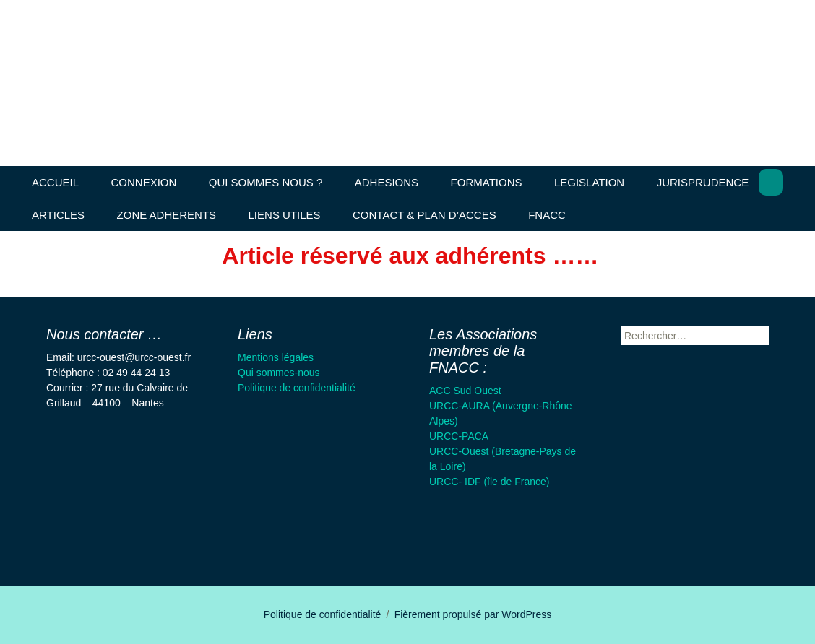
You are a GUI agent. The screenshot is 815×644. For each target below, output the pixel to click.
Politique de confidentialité (297, 388)
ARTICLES (58, 215)
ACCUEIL (55, 182)
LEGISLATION (589, 182)
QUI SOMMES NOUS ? (266, 182)
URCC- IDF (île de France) (489, 482)
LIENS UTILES (285, 215)
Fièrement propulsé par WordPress (473, 614)
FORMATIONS (487, 182)
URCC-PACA (459, 436)
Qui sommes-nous (279, 373)
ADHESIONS (387, 182)
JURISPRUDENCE (703, 182)
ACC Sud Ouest (465, 391)
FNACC (547, 215)
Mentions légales (276, 357)
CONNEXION (143, 182)
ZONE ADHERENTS (167, 215)
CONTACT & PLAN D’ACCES (424, 215)
